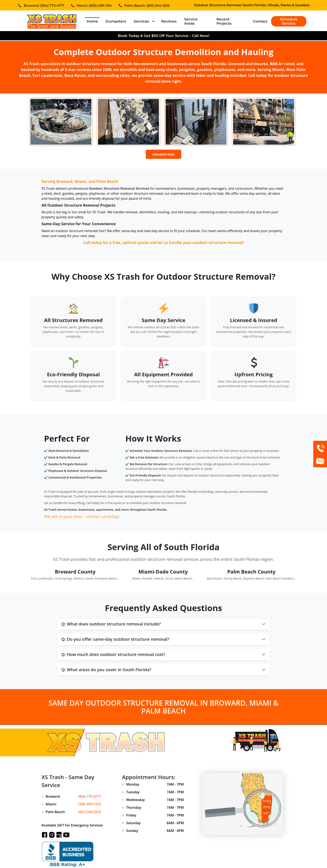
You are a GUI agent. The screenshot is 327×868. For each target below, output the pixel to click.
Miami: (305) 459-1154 (94, 6)
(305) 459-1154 (89, 804)
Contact (260, 21)
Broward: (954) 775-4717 (44, 6)
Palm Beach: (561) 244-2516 (147, 6)
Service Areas (191, 21)
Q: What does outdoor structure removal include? (111, 624)
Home (92, 21)
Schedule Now (163, 154)
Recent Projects (224, 21)
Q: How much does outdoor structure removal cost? (113, 654)
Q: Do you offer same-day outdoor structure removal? (115, 639)
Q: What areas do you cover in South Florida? (106, 670)
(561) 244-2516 (89, 812)
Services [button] (142, 21)
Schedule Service (289, 21)
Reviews (169, 21)
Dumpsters (116, 21)
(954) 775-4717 (89, 796)
